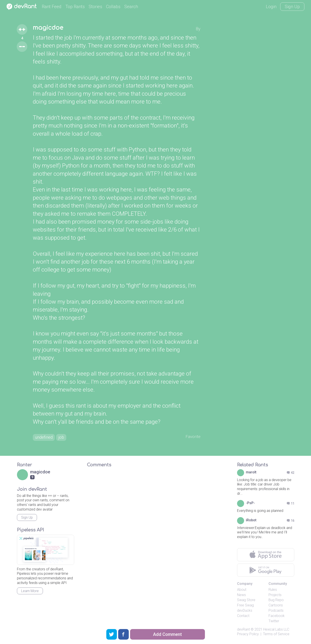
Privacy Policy (248, 635)
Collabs (113, 7)
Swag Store (246, 601)
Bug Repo (276, 601)
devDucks (245, 611)
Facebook (277, 617)
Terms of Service (276, 635)
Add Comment (167, 634)
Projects (275, 596)
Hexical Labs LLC (276, 630)
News (241, 596)
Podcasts (276, 611)
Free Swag (245, 606)
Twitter (274, 622)
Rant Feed (52, 7)
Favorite (193, 437)
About (242, 590)
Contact (243, 617)
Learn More (30, 592)
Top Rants (75, 7)
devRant (243, 630)
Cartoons (276, 606)
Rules (273, 590)
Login (271, 7)
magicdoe (49, 28)
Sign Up (292, 7)
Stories (95, 7)
